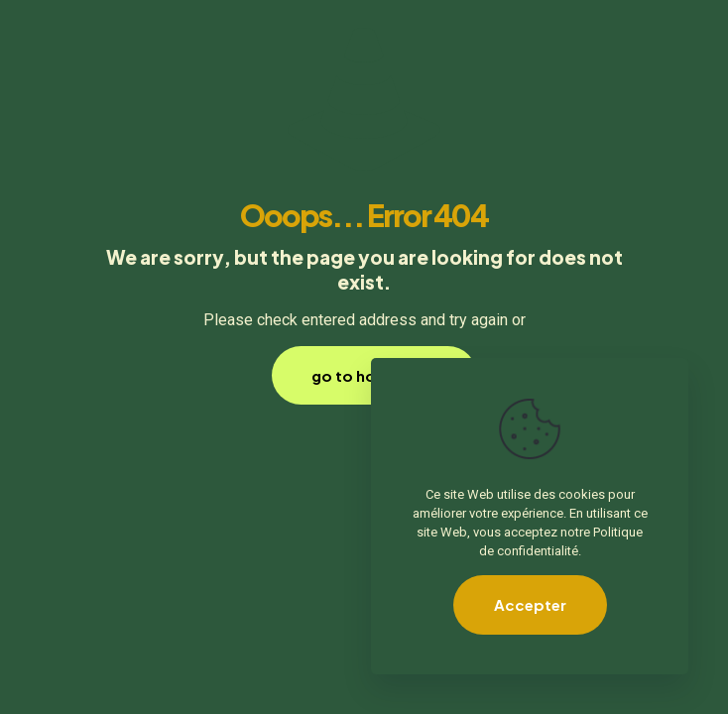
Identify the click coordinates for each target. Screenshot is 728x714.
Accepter (530, 604)
